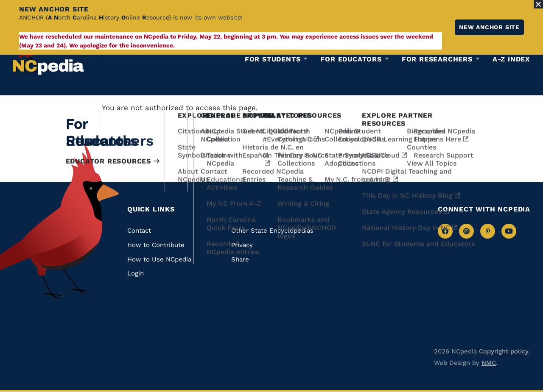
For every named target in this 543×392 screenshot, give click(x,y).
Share (240, 259)
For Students (273, 59)
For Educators (351, 59)
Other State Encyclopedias (272, 231)
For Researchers (437, 59)
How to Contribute (156, 245)
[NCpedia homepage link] (48, 57)
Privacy (242, 245)
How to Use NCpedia (159, 259)
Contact (139, 231)
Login (136, 273)
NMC (489, 363)
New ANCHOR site (489, 27)
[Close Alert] (538, 4)
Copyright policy (504, 351)
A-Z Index (511, 59)
